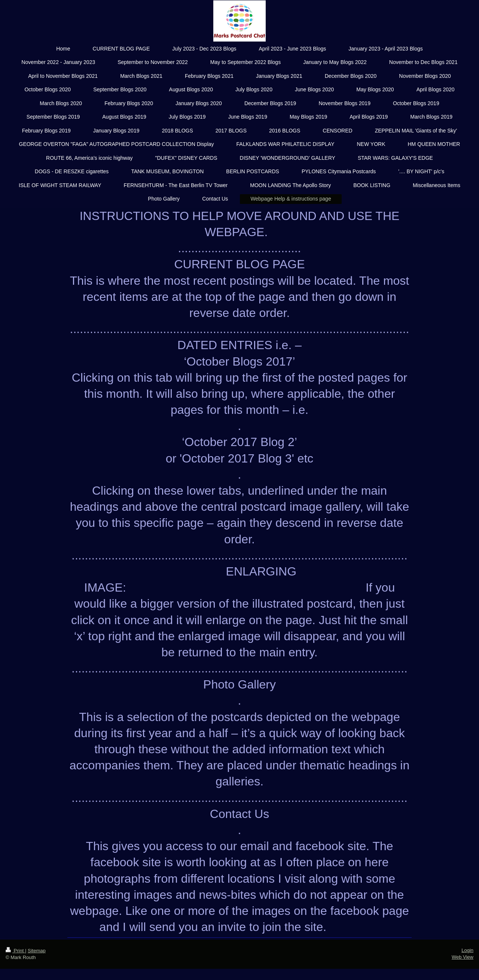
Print (15, 951)
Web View (463, 957)
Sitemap (37, 951)
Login (467, 950)
